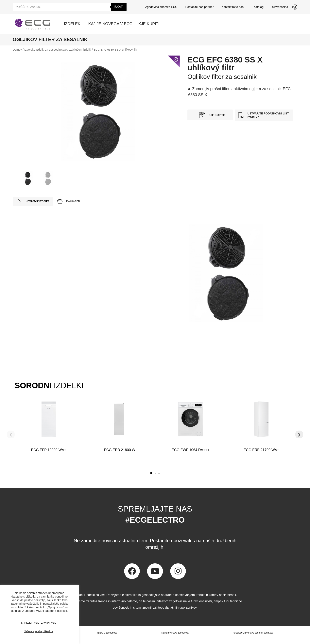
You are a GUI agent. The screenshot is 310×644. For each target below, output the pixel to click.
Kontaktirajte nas (233, 7)
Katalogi (259, 7)
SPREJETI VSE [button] (30, 623)
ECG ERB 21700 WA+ (261, 450)
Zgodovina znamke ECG (161, 7)
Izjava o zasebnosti (107, 633)
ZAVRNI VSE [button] (49, 623)
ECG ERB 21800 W (120, 450)
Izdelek (29, 50)
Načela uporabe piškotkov (39, 631)
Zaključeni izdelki (80, 50)
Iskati (119, 7)
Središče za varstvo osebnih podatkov (253, 633)
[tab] (33, 201)
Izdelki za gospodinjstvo (51, 50)
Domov (17, 50)
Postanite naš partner (200, 7)
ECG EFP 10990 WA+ (49, 450)
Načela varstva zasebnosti (175, 633)
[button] (151, 473)
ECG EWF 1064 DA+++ (190, 450)
